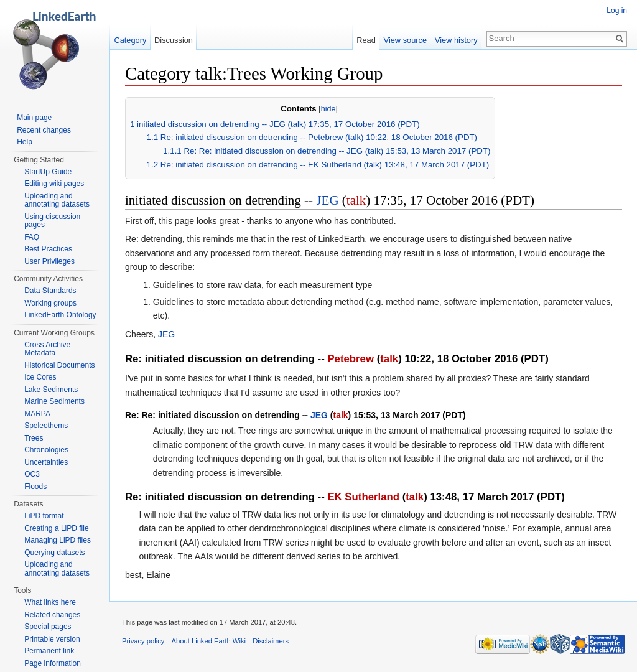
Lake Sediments (51, 390)
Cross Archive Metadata (47, 349)
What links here (50, 602)
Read (366, 40)
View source (405, 40)
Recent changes (44, 130)
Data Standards (50, 291)
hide (328, 109)
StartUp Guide (48, 172)
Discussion (174, 40)
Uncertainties (46, 462)
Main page (34, 118)
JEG (327, 200)
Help (25, 142)
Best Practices (48, 249)
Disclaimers (271, 641)
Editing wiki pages (54, 184)
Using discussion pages (52, 221)
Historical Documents (59, 365)
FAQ (32, 237)
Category (130, 40)
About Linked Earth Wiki (209, 641)
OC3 (32, 474)
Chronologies (46, 450)
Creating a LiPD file (56, 528)
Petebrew (351, 359)
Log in (617, 11)
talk (356, 200)
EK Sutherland (363, 497)
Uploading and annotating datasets (57, 200)
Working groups (50, 303)
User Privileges (49, 261)
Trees (34, 438)
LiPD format (44, 516)
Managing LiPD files (58, 540)
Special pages (48, 627)
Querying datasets (54, 553)
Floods (35, 487)
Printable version (52, 639)
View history (456, 40)
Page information (53, 663)
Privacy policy (143, 641)
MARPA (37, 414)
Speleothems (46, 426)
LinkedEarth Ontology (60, 315)
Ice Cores (40, 377)
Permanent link (49, 651)
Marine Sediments (54, 401)
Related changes (52, 615)
